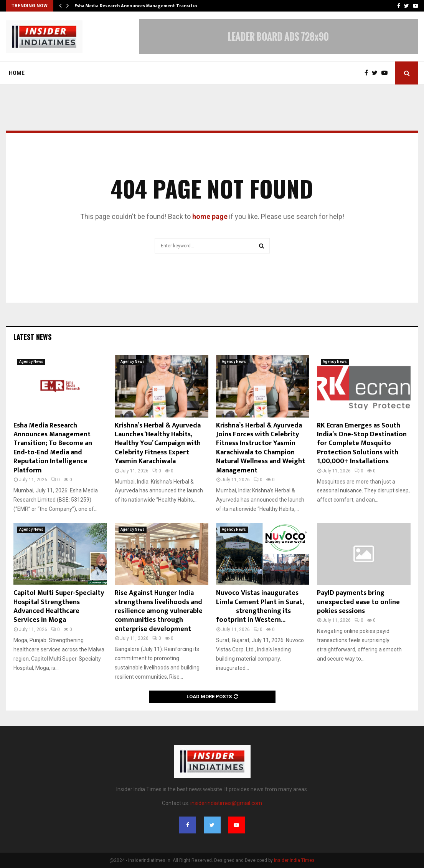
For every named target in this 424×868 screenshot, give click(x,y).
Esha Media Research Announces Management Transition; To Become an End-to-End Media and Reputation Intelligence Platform (53, 448)
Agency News (31, 362)
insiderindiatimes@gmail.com (226, 803)
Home (17, 73)
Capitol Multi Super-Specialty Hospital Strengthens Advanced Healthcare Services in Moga (59, 606)
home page (210, 216)
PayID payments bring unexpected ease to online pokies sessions (358, 602)
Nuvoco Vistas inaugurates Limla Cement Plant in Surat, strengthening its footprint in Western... (261, 606)
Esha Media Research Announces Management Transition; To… (143, 6)
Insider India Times (294, 860)
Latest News (32, 337)
